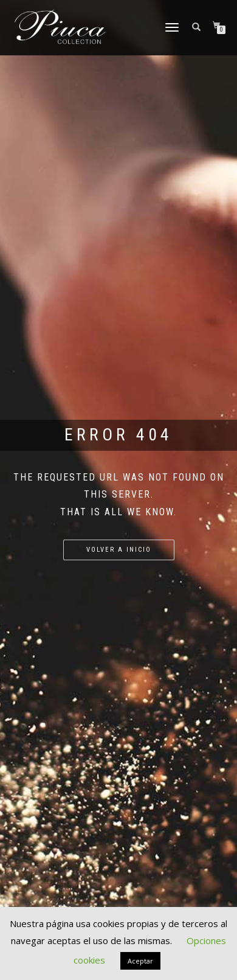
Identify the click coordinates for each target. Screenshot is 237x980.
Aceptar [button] (140, 961)
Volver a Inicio (119, 550)
